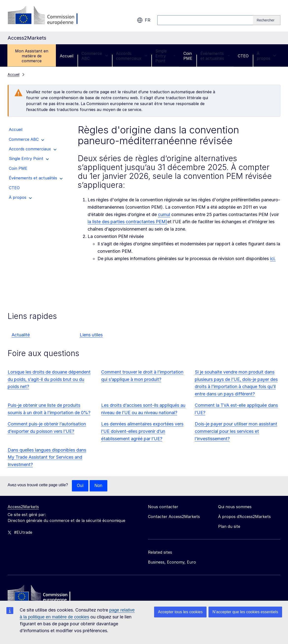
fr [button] (144, 20)
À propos (266, 56)
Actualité (21, 335)
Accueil (67, 56)
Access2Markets (23, 507)
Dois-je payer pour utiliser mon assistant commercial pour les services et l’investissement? (236, 431)
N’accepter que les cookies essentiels (245, 612)
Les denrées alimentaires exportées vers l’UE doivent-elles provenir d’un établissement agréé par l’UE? (142, 431)
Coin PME (188, 56)
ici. (273, 259)
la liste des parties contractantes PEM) (128, 222)
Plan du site (229, 527)
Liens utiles (91, 335)
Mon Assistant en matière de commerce (32, 56)
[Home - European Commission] (43, 595)
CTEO (243, 56)
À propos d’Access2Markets (244, 517)
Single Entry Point (165, 56)
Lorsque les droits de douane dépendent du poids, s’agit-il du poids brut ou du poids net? (49, 379)
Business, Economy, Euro (172, 562)
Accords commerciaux (132, 56)
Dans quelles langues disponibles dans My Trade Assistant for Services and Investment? (47, 457)
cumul (164, 214)
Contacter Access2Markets (174, 517)
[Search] (267, 20)
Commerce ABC (95, 56)
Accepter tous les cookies (180, 612)
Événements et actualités (215, 56)
